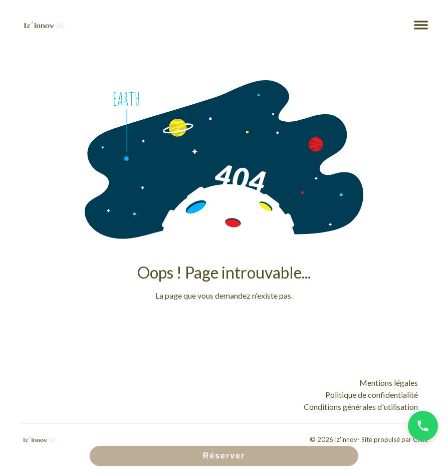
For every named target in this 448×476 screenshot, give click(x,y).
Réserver (224, 456)
